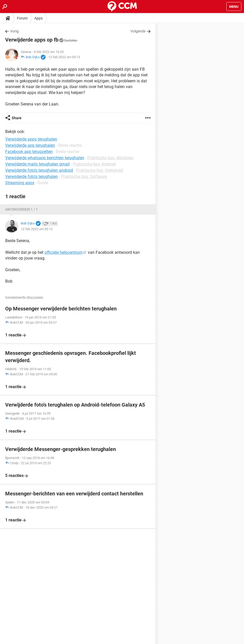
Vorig (14, 31)
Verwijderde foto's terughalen (32, 177)
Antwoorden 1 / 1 (22, 209)
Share (17, 118)
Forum (22, 18)
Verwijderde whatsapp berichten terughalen (45, 158)
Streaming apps (20, 183)
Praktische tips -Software (84, 177)
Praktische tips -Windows (110, 158)
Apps (38, 18)
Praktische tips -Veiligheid (100, 170)
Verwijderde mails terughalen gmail (37, 164)
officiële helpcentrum (64, 252)
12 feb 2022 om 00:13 (64, 57)
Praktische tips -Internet (94, 164)
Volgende (138, 31)
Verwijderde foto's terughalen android (39, 170)
